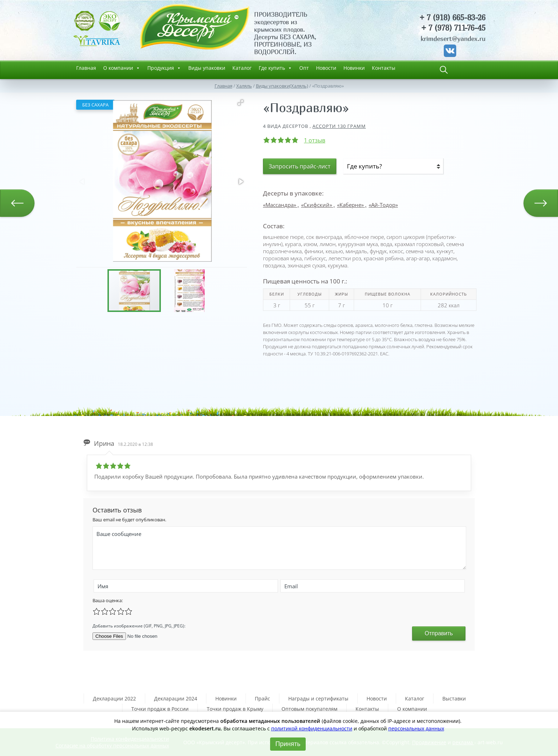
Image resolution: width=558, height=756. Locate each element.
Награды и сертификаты (318, 698)
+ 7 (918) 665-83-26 (452, 18)
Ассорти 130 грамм (339, 126)
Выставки (454, 698)
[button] (241, 103)
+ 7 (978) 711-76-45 (453, 28)
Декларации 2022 (114, 698)
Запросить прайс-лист (300, 166)
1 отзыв (315, 140)
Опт (304, 68)
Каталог (242, 68)
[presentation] (269, 625)
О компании (122, 68)
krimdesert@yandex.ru (453, 39)
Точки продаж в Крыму (235, 709)
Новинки (354, 68)
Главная (86, 68)
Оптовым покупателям (309, 709)
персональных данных (416, 728)
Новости (326, 68)
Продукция (164, 68)
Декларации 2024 (176, 698)
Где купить (275, 68)
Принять (288, 744)
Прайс (262, 698)
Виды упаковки (207, 68)
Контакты (384, 68)
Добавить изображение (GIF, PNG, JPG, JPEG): (139, 626)
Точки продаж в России (160, 709)
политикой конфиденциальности (312, 728)
